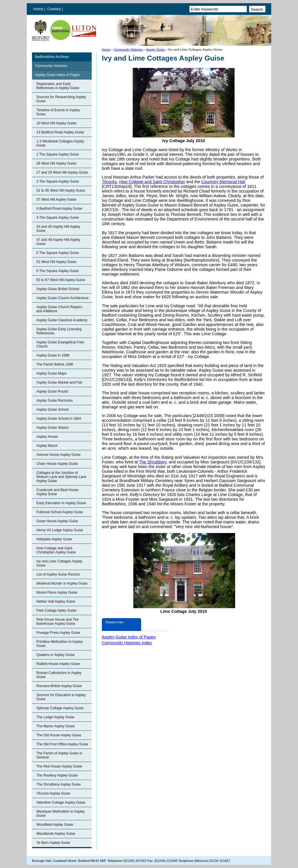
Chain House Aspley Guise (57, 464)
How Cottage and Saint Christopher (152, 182)
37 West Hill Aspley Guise (56, 200)
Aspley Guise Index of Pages (57, 75)
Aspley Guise (155, 50)
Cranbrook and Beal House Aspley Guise (57, 492)
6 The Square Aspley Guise (58, 271)
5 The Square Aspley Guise (58, 253)
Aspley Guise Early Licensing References (59, 331)
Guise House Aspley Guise (57, 521)
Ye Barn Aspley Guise (53, 843)
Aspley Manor (47, 446)
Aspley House (47, 437)
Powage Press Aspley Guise (58, 633)
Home (38, 9)
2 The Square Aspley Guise (58, 154)
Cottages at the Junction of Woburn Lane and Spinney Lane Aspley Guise (61, 477)
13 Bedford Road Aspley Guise (60, 132)
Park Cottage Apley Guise (56, 611)
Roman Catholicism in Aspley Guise (59, 675)
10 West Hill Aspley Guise (56, 123)
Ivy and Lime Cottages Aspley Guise (59, 563)
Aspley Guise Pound (52, 391)
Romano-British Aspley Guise (59, 686)
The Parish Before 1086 (55, 364)
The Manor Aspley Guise (55, 726)
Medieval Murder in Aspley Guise (62, 583)
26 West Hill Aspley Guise (56, 163)
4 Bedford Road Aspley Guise (59, 209)
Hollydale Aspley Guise (54, 539)
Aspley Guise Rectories (55, 401)
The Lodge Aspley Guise (55, 717)
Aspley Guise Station (53, 428)
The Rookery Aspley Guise (57, 775)
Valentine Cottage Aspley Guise (61, 802)
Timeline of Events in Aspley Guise (58, 112)
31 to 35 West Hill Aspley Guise (61, 190)
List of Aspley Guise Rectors (58, 574)
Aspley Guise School (53, 410)
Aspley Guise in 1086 (53, 355)
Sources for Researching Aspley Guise (61, 99)
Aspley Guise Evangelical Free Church (60, 344)
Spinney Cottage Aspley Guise (60, 708)
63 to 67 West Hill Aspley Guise (61, 280)
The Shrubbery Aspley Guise (59, 784)
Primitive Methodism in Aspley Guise (60, 644)
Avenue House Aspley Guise (58, 455)
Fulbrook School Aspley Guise (60, 512)
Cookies (55, 9)
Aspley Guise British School (58, 289)
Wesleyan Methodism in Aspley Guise (61, 814)
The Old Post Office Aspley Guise (62, 744)
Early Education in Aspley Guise (61, 503)
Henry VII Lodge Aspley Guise (60, 530)
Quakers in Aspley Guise (55, 655)
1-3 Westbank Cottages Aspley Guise (60, 143)
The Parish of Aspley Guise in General (59, 755)
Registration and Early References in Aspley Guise (58, 86)
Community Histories (128, 50)
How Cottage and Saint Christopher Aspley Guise (56, 550)
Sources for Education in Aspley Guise (61, 697)
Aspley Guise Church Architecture (62, 298)
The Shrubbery (153, 462)
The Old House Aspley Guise (59, 735)
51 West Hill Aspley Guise (56, 262)
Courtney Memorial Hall (223, 182)
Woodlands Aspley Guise (56, 834)
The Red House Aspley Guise (59, 766)
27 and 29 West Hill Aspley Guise (62, 172)
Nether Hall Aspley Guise (56, 601)
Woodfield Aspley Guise (55, 825)
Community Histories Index (127, 643)
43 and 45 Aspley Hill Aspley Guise (58, 229)
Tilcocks (109, 182)
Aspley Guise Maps (51, 373)
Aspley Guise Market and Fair (59, 382)
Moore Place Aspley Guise (57, 592)
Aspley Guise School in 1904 (59, 419)
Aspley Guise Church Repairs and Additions (59, 309)
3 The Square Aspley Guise (58, 181)
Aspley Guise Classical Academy (62, 320)
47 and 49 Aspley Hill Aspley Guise (58, 242)
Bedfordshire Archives (52, 57)
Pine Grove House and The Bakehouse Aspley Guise (57, 622)
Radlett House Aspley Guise (58, 664)
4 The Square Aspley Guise (58, 218)
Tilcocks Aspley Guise (53, 793)
